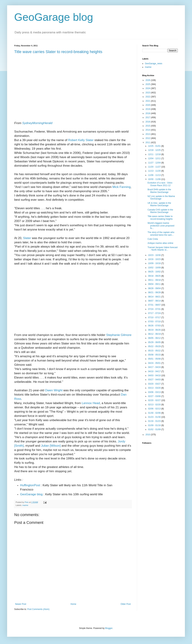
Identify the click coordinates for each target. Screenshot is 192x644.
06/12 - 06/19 (155, 334)
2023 (148, 93)
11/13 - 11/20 (155, 171)
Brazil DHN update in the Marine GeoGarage (159, 191)
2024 (148, 88)
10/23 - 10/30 (155, 255)
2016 (148, 122)
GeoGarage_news (154, 64)
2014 (148, 130)
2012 (148, 138)
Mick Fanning (121, 187)
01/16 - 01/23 (155, 421)
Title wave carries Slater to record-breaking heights (58, 52)
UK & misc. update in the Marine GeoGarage (159, 204)
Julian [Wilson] (51, 446)
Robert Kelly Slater (81, 140)
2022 (148, 97)
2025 (148, 84)
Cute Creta (153, 239)
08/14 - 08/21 (155, 297)
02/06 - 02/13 (155, 409)
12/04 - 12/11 (155, 158)
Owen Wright (54, 390)
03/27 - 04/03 (155, 380)
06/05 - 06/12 (155, 338)
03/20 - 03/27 (155, 384)
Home (73, 604)
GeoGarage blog (54, 17)
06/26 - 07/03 (155, 326)
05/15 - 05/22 (155, 351)
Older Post (126, 604)
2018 (148, 113)
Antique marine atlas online (160, 243)
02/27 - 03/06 (155, 396)
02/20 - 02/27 (155, 400)
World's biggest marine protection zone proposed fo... (161, 226)
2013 (148, 134)
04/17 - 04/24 (155, 367)
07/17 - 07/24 (155, 313)
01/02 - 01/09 (155, 429)
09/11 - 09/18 (155, 280)
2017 (148, 117)
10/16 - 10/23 (155, 259)
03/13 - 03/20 (155, 388)
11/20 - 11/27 (155, 167)
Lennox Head (91, 403)
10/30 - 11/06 (155, 179)
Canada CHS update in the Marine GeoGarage (160, 211)
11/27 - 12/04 (155, 163)
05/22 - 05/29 (155, 346)
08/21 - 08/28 (155, 292)
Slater (27, 238)
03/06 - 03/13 (155, 392)
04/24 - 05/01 (155, 363)
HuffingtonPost (30, 485)
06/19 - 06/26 (155, 330)
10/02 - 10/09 (155, 268)
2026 (148, 80)
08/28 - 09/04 (155, 288)
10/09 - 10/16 (155, 263)
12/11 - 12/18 (155, 154)
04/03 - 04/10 (155, 376)
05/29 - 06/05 (155, 342)
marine (25, 505)
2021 (148, 101)
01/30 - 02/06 (155, 413)
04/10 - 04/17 (155, 371)
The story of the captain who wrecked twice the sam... (161, 234)
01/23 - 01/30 (155, 417)
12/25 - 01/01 (155, 146)
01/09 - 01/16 (155, 425)
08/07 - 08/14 (155, 301)
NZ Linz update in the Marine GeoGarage (161, 198)
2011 (148, 142)
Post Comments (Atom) (38, 609)
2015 (148, 126)
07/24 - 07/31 (155, 309)
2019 (148, 109)
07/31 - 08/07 (155, 305)
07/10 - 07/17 (155, 317)
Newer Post (21, 604)
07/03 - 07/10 (155, 322)
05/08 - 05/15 (155, 355)
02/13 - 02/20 (155, 405)
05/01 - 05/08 (155, 359)
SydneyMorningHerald (37, 123)
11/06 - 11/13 (155, 175)
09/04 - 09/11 (155, 284)
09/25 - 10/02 (155, 272)
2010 (148, 435)
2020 (148, 105)
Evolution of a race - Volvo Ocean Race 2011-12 (160, 184)
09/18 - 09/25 (155, 276)
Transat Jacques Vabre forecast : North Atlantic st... (163, 249)
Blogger (109, 628)
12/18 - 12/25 (155, 150)
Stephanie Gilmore (119, 335)
